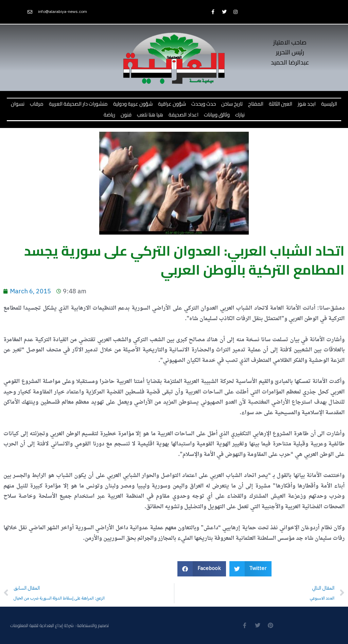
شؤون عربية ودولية (133, 104)
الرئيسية (329, 104)
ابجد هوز (307, 104)
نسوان (18, 104)
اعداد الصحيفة (184, 115)
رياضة (109, 115)
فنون (126, 115)
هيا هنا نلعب (150, 115)
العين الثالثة (281, 104)
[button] (202, 569)
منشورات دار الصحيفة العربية (78, 104)
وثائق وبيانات (217, 115)
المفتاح (256, 104)
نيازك (240, 115)
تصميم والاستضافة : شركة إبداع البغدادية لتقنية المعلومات (59, 625)
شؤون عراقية (172, 104)
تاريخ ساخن (232, 104)
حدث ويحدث (204, 104)
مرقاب (37, 104)
